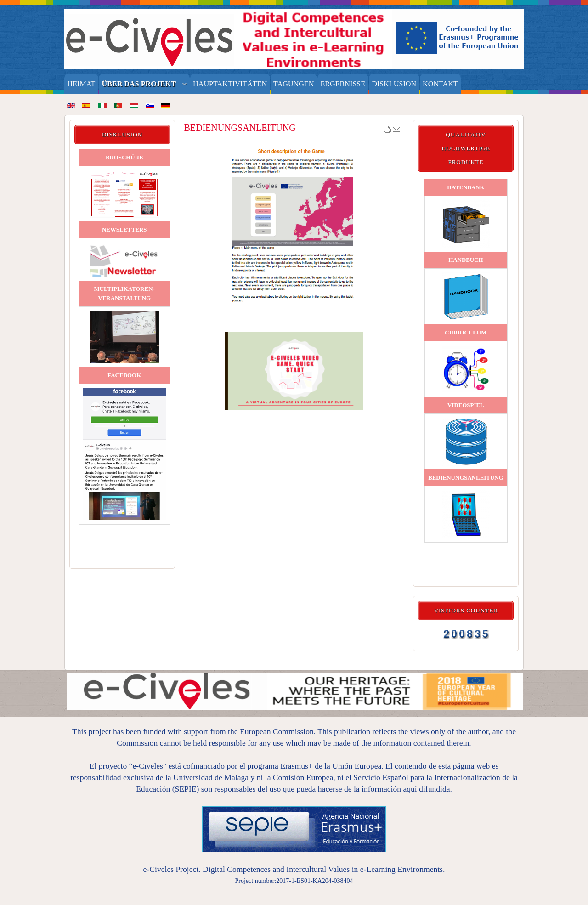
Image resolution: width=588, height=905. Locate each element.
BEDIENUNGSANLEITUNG (240, 128)
